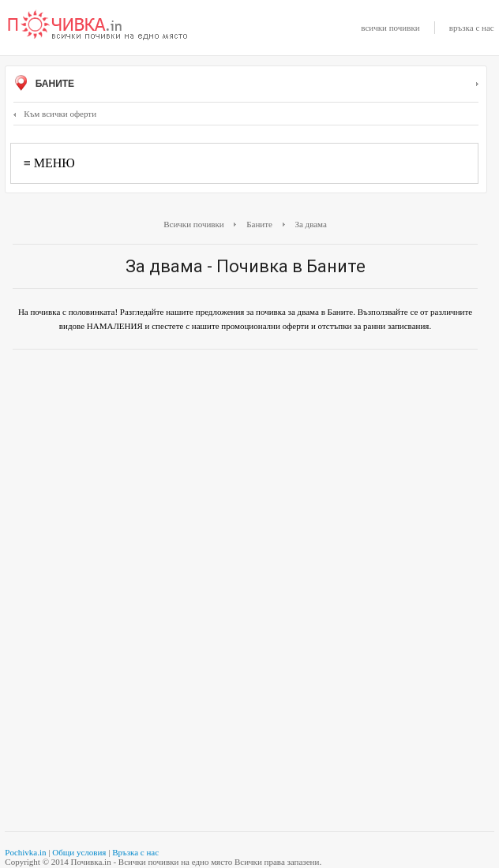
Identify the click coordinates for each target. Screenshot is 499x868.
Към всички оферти (55, 114)
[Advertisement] (246, 476)
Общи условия (79, 852)
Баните (246, 84)
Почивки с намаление (98, 26)
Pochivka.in (25, 852)
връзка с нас (472, 28)
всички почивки (390, 28)
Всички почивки (194, 224)
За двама (310, 224)
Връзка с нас (135, 852)
